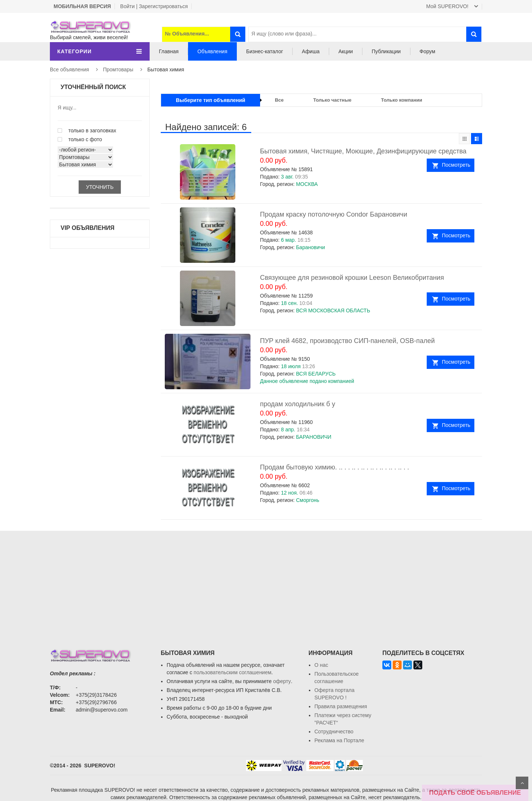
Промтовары (118, 69)
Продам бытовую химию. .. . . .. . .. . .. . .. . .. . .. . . (335, 467)
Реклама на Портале (339, 740)
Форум (428, 51)
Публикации (386, 51)
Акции (346, 51)
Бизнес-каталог (265, 51)
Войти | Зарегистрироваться (154, 6)
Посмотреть (456, 165)
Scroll (522, 783)
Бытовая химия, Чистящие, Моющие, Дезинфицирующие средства (363, 151)
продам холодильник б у (298, 404)
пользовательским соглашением (233, 672)
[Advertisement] (266, 583)
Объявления (212, 51)
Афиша (311, 51)
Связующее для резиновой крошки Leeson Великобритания (352, 278)
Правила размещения (341, 706)
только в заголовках (87, 130)
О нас (321, 665)
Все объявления (69, 69)
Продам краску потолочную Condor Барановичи (334, 214)
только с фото (80, 139)
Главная (169, 51)
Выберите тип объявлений (211, 100)
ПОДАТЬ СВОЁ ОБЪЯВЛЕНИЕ (475, 793)
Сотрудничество (334, 732)
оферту (282, 681)
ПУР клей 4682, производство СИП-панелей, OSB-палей (347, 341)
